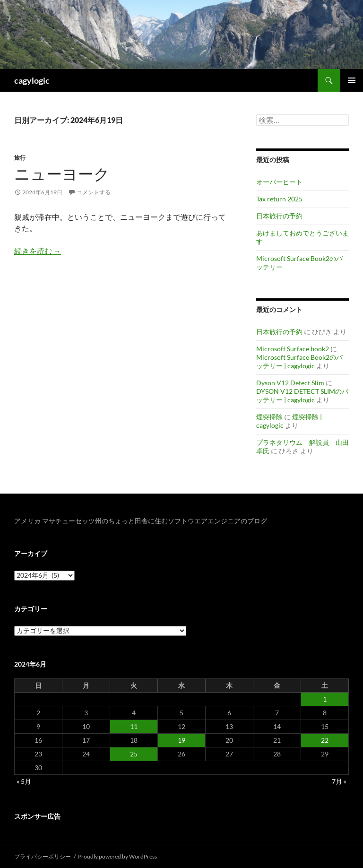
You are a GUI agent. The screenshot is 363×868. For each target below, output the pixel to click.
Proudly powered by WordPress (117, 856)
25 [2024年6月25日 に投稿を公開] (134, 754)
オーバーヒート (279, 182)
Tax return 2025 (279, 199)
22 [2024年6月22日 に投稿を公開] (325, 740)
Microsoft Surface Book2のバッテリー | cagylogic (299, 361)
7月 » (339, 781)
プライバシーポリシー (43, 856)
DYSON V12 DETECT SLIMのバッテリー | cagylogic (302, 395)
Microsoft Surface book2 (293, 349)
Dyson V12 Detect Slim (290, 383)
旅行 (20, 158)
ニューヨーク (62, 174)
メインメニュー (352, 80)
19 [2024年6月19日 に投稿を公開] (181, 740)
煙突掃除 (269, 417)
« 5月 (24, 781)
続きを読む (38, 251)
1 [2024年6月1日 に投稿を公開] (325, 699)
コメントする (94, 192)
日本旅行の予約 (279, 216)
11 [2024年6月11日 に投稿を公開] (134, 726)
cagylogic (32, 80)
